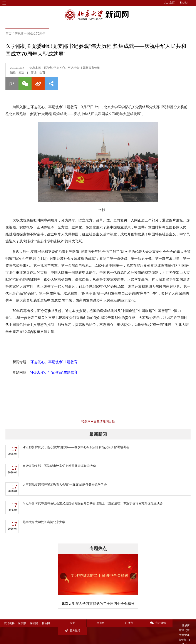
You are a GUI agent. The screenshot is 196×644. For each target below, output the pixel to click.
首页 (8, 34)
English (184, 3)
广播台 (127, 623)
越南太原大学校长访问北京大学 (44, 522)
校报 (72, 623)
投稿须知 (59, 638)
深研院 (34, 623)
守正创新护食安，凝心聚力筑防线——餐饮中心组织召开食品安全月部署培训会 (76, 447)
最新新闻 (98, 434)
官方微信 (155, 623)
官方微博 (182, 623)
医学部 (22, 623)
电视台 (99, 623)
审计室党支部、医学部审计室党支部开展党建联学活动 (59, 466)
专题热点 (98, 548)
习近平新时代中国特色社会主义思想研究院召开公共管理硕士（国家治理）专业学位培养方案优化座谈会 (93, 503)
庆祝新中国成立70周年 (30, 34)
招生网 (46, 623)
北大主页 (169, 3)
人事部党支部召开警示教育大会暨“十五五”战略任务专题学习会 (65, 485)
